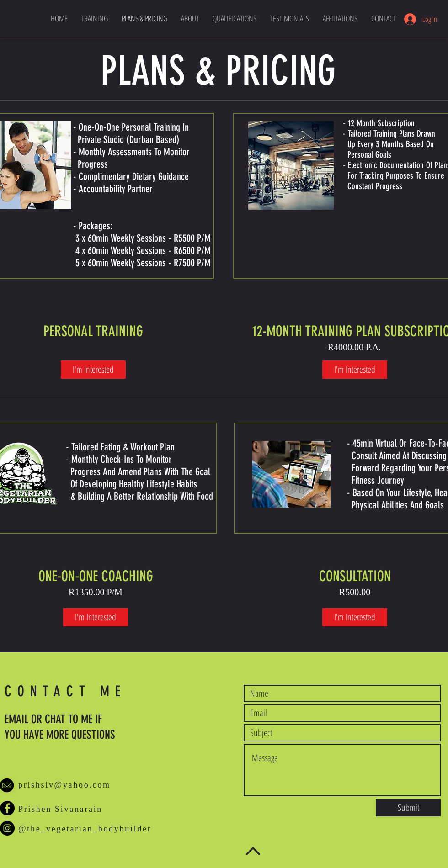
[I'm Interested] (93, 370)
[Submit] (408, 808)
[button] (340, 18)
